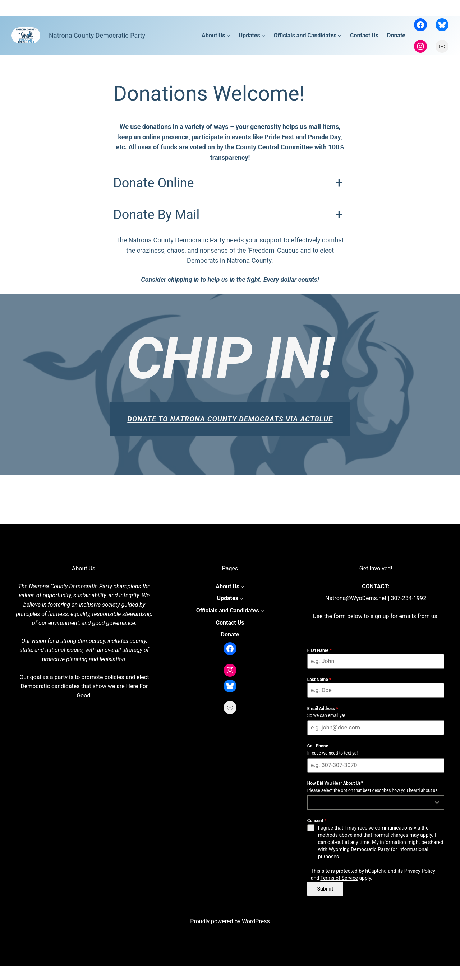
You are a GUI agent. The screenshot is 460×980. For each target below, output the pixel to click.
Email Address (323, 709)
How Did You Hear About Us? (335, 783)
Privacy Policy (420, 871)
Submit (325, 889)
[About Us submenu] (229, 36)
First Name (319, 650)
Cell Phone (318, 746)
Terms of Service (339, 878)
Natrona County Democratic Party (97, 35)
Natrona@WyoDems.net (356, 598)
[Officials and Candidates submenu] (340, 36)
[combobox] (376, 803)
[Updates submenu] (263, 36)
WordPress (256, 919)
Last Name (319, 680)
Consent (317, 821)
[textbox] (369, 803)
